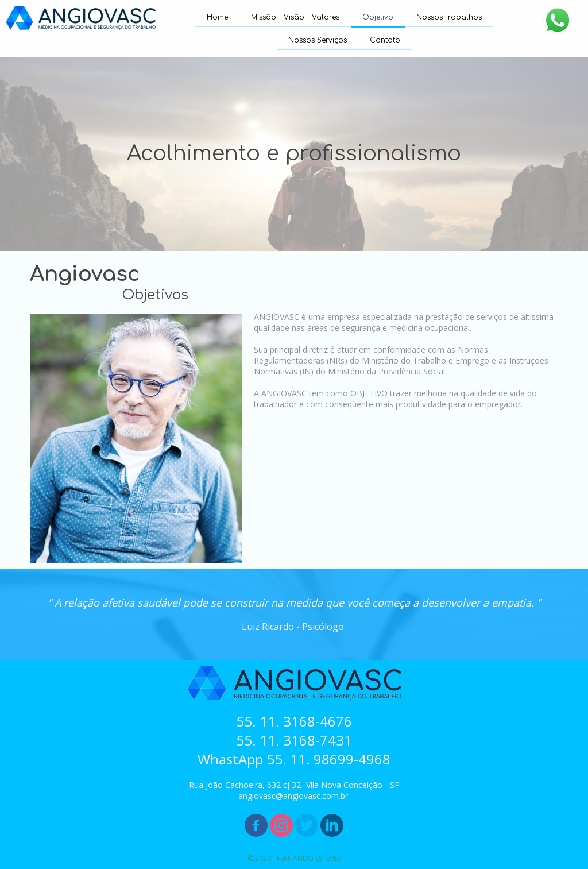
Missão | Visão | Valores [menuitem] (295, 17)
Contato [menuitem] (385, 40)
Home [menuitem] (217, 17)
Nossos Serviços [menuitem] (318, 40)
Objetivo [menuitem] (378, 17)
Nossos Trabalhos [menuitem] (449, 17)
